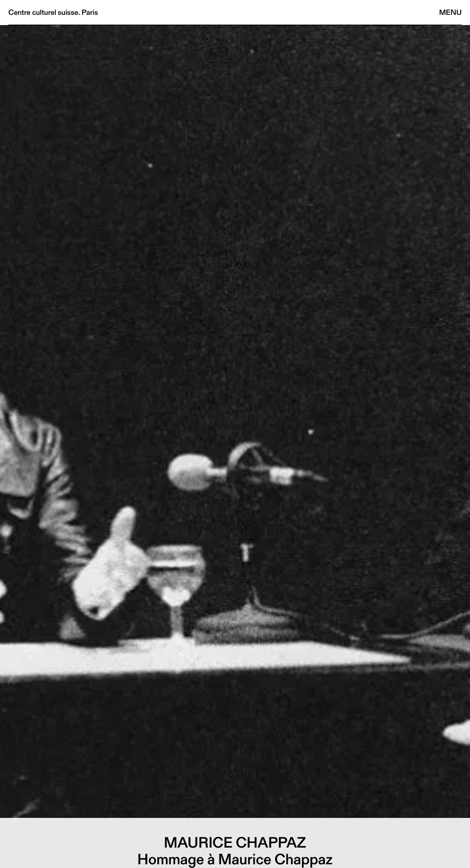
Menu (451, 12)
